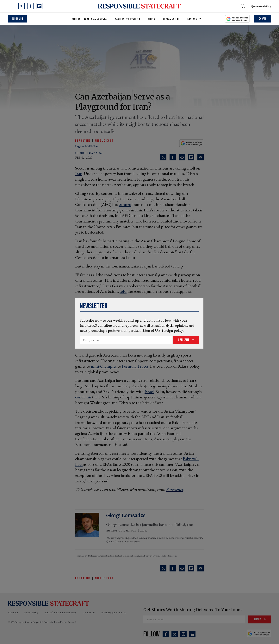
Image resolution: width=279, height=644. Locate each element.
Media (152, 19)
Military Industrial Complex (89, 19)
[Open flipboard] (39, 6)
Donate (263, 19)
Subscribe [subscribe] (17, 19)
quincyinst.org (261, 6)
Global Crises (171, 19)
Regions (192, 19)
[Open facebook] (30, 6)
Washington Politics (128, 19)
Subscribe (184, 340)
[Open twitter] (22, 6)
